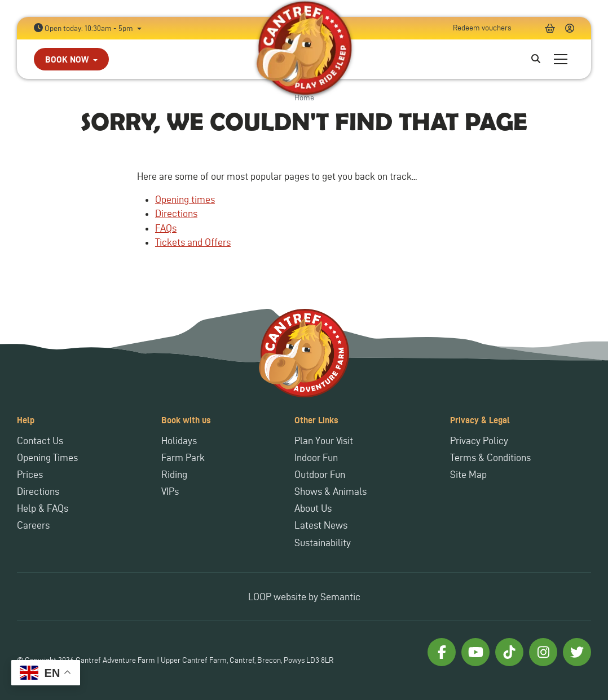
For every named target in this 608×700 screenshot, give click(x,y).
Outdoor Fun (320, 474)
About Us (313, 508)
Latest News (321, 525)
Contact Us (40, 440)
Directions (176, 213)
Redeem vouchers (482, 28)
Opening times (185, 199)
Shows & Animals (331, 491)
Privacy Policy (479, 440)
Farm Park (183, 457)
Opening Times (47, 457)
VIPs (170, 491)
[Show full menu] (561, 59)
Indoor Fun (316, 457)
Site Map (468, 474)
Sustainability (323, 542)
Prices (30, 474)
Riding (174, 474)
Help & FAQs (43, 508)
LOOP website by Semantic (304, 597)
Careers (33, 525)
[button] (71, 59)
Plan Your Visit (324, 440)
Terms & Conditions (490, 457)
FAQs (166, 228)
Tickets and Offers (193, 242)
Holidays (179, 440)
